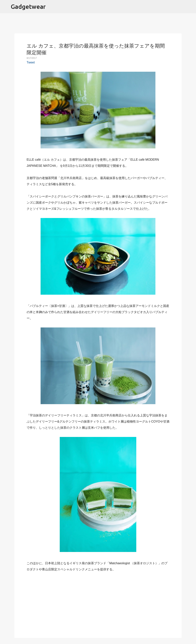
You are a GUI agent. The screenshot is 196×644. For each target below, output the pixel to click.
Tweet (31, 62)
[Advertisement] (98, 603)
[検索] (191, 7)
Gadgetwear (28, 7)
